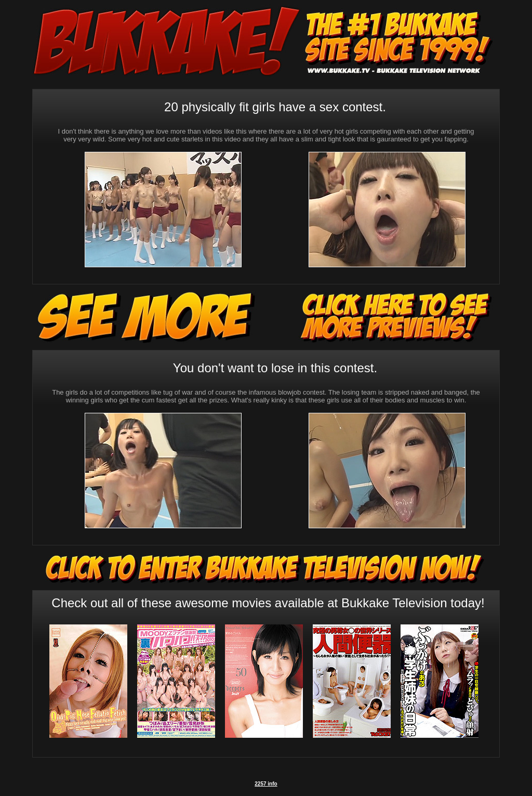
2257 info (266, 784)
